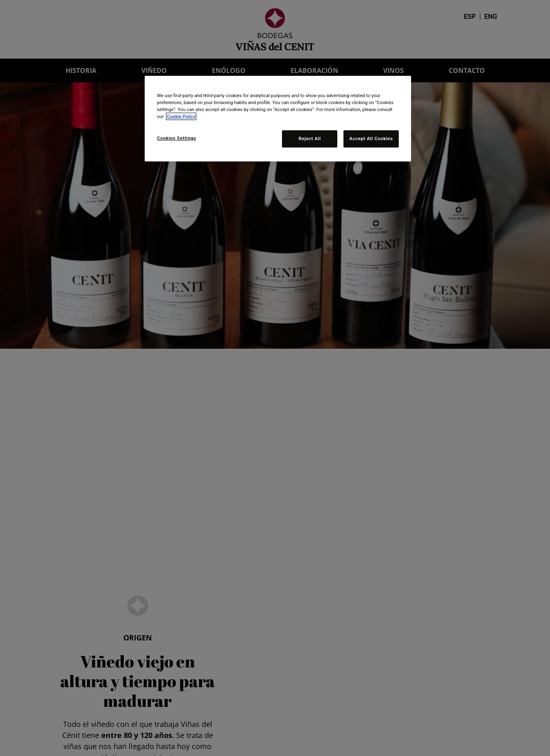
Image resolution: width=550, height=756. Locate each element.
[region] (278, 119)
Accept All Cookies (371, 138)
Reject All (310, 138)
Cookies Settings (177, 138)
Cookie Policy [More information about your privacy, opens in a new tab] (181, 116)
